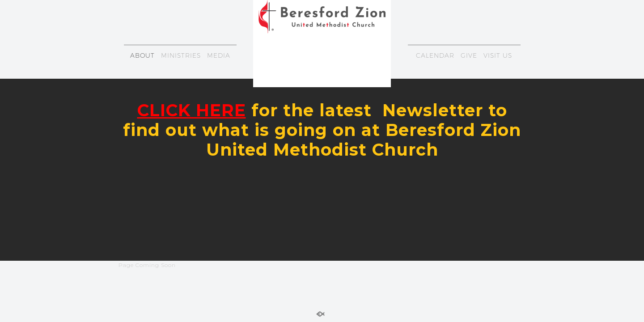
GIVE (469, 55)
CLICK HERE (192, 110)
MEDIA (219, 55)
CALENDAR (435, 55)
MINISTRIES (181, 55)
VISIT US (498, 55)
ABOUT (142, 55)
